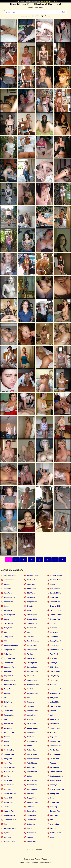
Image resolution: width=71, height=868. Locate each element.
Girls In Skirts (55, 671)
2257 (28, 863)
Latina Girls (54, 702)
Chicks (6, 619)
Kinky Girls (8, 702)
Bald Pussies (55, 589)
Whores (30, 837)
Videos (36, 16)
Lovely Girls (8, 711)
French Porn (8, 663)
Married (53, 711)
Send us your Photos (32, 859)
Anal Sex (7, 584)
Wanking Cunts (56, 833)
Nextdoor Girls (9, 732)
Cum (5, 632)
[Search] (36, 12)
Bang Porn (8, 593)
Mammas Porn (32, 711)
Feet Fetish (54, 654)
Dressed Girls (32, 645)
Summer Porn (55, 811)
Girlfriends (8, 671)
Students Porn (9, 811)
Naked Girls (54, 724)
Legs (5, 706)
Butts (29, 610)
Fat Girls (30, 654)
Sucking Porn (32, 811)
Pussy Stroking (9, 767)
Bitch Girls (31, 597)
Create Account (46, 1)
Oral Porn (30, 737)
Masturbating (8, 715)
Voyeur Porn (31, 833)
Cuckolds (54, 628)
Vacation (53, 828)
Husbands (7, 693)
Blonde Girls (8, 602)
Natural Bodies (32, 728)
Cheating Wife (32, 615)
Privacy (35, 863)
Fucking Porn (32, 663)
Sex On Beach (55, 780)
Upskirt (30, 828)
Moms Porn (54, 719)
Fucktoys (53, 663)
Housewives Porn (57, 689)
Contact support (46, 863)
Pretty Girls (8, 759)
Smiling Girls (8, 802)
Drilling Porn (55, 645)
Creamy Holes (32, 628)
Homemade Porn (33, 685)
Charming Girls (9, 615)
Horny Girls (8, 689)
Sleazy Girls (8, 798)
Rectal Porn (54, 767)
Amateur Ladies (33, 575)
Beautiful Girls (55, 593)
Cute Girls (31, 637)
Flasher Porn (32, 658)
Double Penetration (11, 645)
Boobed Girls (55, 602)
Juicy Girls (54, 698)
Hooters (53, 685)
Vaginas (6, 833)
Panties (6, 746)
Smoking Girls (32, 802)
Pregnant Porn (55, 754)
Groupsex (31, 676)
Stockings (31, 807)
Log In (55, 1)
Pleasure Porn (9, 754)
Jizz (5, 698)
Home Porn (54, 680)
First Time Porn (9, 658)
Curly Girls (54, 632)
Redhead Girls (9, 772)
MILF (5, 719)
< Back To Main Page (35, 7)
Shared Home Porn (57, 789)
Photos (46, 16)
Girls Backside (32, 671)
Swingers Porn (9, 815)
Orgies (6, 741)
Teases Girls (31, 815)
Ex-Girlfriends (32, 650)
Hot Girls (30, 689)
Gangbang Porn (9, 667)
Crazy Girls (8, 628)
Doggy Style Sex (56, 641)
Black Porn (54, 597)
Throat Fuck (31, 820)
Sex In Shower (32, 780)
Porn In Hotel (32, 754)
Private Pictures (33, 759)
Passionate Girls (56, 746)
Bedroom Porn (9, 597)
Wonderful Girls (9, 842)
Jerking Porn (55, 693)
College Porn (32, 623)
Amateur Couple (10, 575)
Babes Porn (31, 589)
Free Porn (54, 658)
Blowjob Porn (32, 602)
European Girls (9, 650)
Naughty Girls (55, 728)
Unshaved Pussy (10, 828)
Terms (22, 863)
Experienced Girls (57, 650)
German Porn (32, 667)
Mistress (30, 719)
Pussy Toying (32, 767)
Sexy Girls (7, 789)
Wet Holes (7, 837)
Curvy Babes (8, 637)
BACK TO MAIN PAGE (35, 850)
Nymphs (7, 737)
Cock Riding (8, 623)
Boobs (6, 606)
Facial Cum (8, 654)
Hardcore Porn (9, 680)
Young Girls (31, 842)
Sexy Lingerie (32, 789)
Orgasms (53, 737)
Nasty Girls (8, 728)
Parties (29, 746)
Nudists (53, 732)
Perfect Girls (32, 750)
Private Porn (55, 759)
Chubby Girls (32, 619)
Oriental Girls (32, 741)
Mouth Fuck (31, 724)
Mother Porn (8, 724)
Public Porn (8, 763)
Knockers (30, 702)
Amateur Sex (32, 580)
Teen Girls (54, 815)
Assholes (7, 589)
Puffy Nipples (32, 763)
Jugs (29, 698)
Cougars (53, 623)
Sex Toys (53, 785)
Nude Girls (31, 732)
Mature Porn (31, 715)
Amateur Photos (56, 575)
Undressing (54, 824)
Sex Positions (32, 785)
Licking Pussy (55, 706)
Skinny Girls (55, 794)
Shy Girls (30, 794)
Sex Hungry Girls (56, 776)
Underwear (31, 824)
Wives (52, 837)
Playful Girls (55, 750)
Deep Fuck (54, 637)
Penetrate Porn (9, 750)
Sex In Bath (8, 780)
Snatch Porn (55, 802)
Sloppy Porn (31, 798)
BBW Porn (31, 593)
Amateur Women (56, 580)
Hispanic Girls (32, 680)
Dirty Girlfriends (33, 641)
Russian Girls (32, 772)
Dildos (6, 641)
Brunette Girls (55, 606)
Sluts (52, 798)
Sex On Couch (9, 785)
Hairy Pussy (54, 676)
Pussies (53, 763)
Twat (5, 824)
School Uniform (56, 772)
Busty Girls (8, 610)
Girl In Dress (55, 667)
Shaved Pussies (10, 794)
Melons (53, 715)
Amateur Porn (9, 580)
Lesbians (30, 706)
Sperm (6, 807)
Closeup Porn (55, 619)
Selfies (29, 776)
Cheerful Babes (56, 615)
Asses (52, 584)
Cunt (29, 632)
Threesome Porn (10, 820)
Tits (51, 820)
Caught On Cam (56, 610)
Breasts (30, 606)
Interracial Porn (33, 693)
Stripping (53, 807)
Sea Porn (7, 776)
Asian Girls (31, 584)
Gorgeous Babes (10, 676)
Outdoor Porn (55, 741)
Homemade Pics (10, 685)
